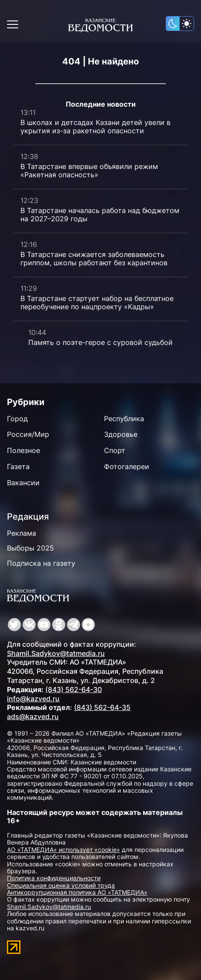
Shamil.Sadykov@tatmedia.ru (56, 653)
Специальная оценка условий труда (61, 885)
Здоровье (121, 434)
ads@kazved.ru (33, 716)
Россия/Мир (28, 434)
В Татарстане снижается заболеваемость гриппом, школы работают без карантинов (94, 259)
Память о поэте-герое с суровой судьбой (100, 342)
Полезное (23, 450)
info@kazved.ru (33, 699)
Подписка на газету (41, 563)
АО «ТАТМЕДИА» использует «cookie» (64, 850)
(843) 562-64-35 (102, 707)
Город (17, 419)
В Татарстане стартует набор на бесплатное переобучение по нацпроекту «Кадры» (97, 302)
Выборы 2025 (30, 548)
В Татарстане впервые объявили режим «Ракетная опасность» (89, 171)
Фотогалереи (127, 466)
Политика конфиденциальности (54, 878)
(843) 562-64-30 (74, 689)
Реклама (22, 533)
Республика (124, 419)
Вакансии (23, 483)
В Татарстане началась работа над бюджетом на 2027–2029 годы (100, 215)
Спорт (115, 450)
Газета (18, 466)
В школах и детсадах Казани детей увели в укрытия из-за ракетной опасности (95, 127)
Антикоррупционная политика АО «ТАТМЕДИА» (77, 892)
